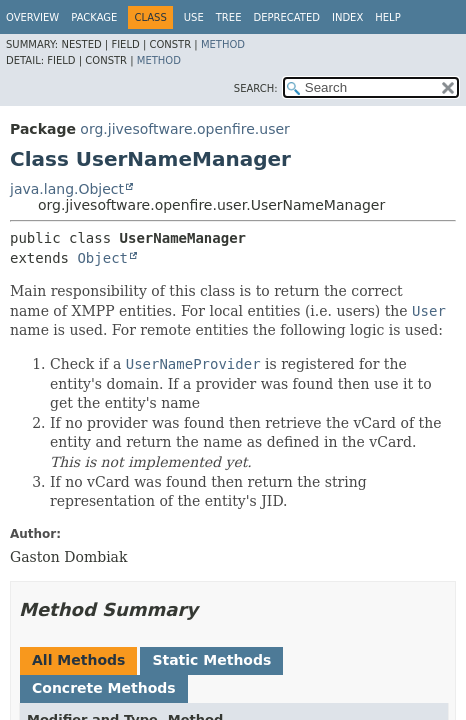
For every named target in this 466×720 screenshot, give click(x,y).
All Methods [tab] (78, 660)
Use (194, 17)
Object (102, 258)
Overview (32, 17)
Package (94, 17)
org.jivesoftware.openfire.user (184, 129)
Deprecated (286, 17)
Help (387, 17)
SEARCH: (256, 88)
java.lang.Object (67, 189)
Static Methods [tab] (211, 660)
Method (223, 44)
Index (347, 17)
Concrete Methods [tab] (104, 688)
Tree (229, 17)
